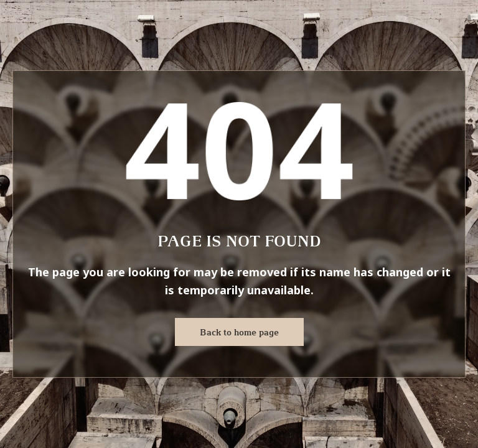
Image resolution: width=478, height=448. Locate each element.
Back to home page (239, 332)
